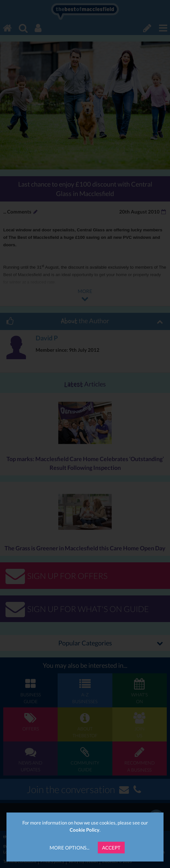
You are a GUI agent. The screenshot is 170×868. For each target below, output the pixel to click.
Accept (111, 848)
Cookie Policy (85, 830)
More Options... (69, 848)
